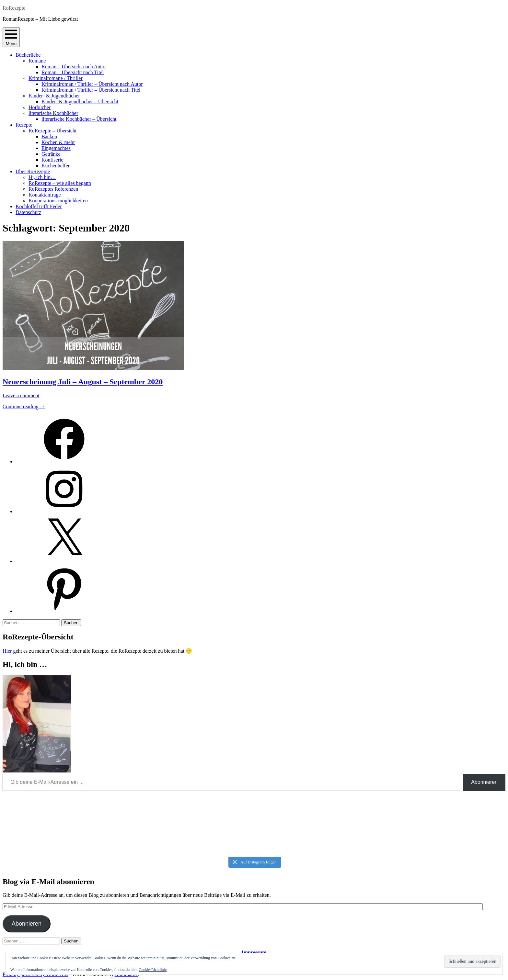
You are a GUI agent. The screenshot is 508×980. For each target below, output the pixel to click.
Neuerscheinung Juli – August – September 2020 (83, 382)
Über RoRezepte (33, 171)
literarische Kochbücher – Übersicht (79, 119)
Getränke (51, 154)
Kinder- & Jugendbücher (54, 96)
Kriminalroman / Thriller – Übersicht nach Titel (91, 90)
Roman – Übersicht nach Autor (74, 67)
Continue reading (24, 406)
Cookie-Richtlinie (153, 970)
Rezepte (24, 125)
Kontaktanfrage (45, 195)
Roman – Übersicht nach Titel (73, 72)
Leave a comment (21, 395)
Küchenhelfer (56, 166)
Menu (11, 37)
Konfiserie (52, 160)
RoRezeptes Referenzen (53, 189)
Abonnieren (484, 782)
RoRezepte (14, 8)
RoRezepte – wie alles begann (60, 183)
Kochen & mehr (58, 142)
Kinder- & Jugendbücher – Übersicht (80, 101)
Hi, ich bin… (42, 177)
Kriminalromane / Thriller (56, 78)
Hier (7, 651)
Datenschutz (28, 212)
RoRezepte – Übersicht (52, 131)
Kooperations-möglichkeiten (58, 201)
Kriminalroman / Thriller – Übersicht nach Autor (92, 84)
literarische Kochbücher (53, 113)
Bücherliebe (28, 55)
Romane (37, 61)
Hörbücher (40, 107)
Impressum (254, 952)
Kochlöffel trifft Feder (39, 206)
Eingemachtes (56, 148)
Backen (49, 136)
